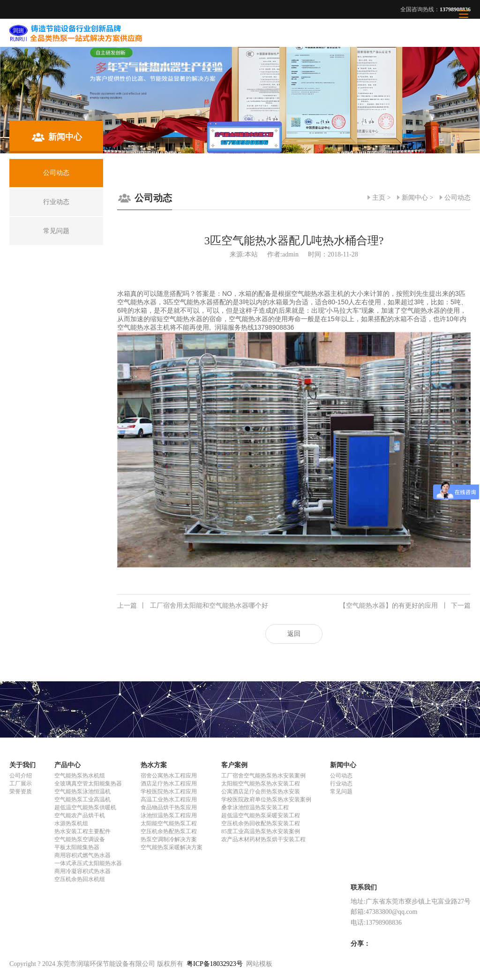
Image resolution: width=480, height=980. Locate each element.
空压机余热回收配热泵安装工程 (261, 823)
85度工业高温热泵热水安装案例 (261, 831)
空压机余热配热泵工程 (169, 831)
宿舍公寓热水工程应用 (169, 776)
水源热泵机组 (71, 823)
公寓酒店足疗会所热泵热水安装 (261, 792)
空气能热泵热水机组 (80, 776)
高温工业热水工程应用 (169, 799)
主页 (379, 198)
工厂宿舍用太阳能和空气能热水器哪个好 (193, 606)
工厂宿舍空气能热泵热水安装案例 (263, 776)
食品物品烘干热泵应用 (169, 807)
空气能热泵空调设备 (80, 839)
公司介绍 (21, 776)
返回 (294, 634)
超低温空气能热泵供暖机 (85, 807)
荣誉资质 (21, 792)
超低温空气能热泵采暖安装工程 (261, 815)
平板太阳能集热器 (77, 847)
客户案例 (234, 765)
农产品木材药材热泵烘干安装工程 (263, 839)
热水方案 (154, 765)
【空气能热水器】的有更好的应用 (405, 606)
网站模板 (259, 964)
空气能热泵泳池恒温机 (82, 792)
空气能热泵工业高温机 (82, 799)
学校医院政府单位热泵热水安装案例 (266, 799)
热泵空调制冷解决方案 (169, 839)
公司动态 (457, 198)
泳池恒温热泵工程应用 (169, 815)
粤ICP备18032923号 (215, 964)
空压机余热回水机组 (80, 879)
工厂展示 (21, 784)
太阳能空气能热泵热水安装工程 (261, 784)
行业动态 (341, 784)
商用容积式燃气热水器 (82, 855)
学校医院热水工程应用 (169, 792)
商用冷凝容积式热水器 (82, 871)
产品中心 (67, 765)
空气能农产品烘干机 (80, 815)
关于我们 (22, 765)
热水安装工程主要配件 (82, 831)
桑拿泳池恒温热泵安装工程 (255, 807)
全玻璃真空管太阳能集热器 (88, 784)
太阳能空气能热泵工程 (169, 823)
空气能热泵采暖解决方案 (172, 847)
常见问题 (341, 792)
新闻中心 (415, 198)
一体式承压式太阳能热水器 (88, 863)
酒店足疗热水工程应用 (169, 784)
